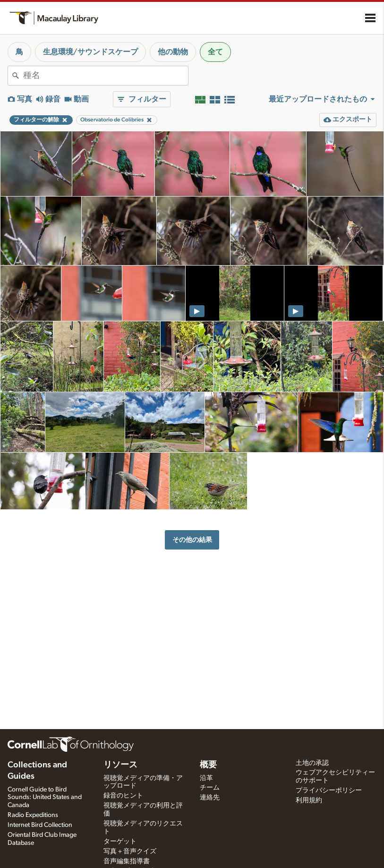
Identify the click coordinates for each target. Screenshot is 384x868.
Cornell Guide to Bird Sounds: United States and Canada (45, 798)
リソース (120, 765)
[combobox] (106, 76)
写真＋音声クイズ (130, 851)
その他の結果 (192, 540)
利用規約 (309, 800)
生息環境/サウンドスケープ (90, 52)
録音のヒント (123, 796)
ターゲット (120, 842)
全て (215, 52)
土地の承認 (312, 763)
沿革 (206, 778)
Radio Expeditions (33, 815)
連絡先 (210, 798)
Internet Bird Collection (40, 825)
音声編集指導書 (127, 861)
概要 (208, 765)
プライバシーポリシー (329, 791)
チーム (210, 788)
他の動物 (173, 52)
